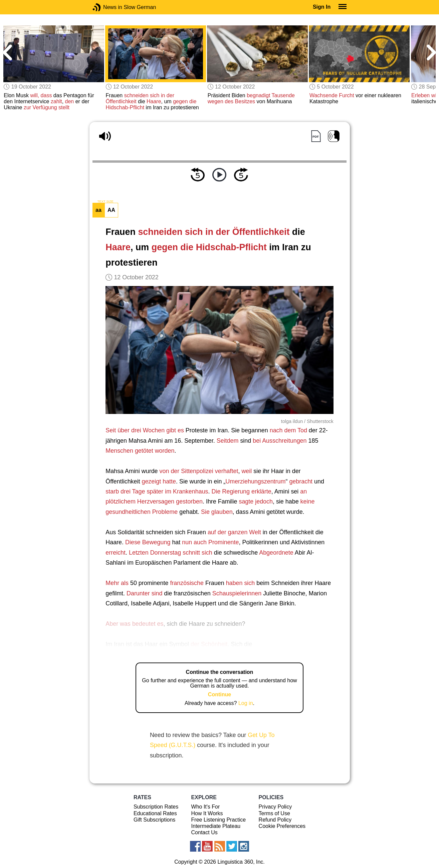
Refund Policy (275, 820)
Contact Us (204, 832)
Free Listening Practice (219, 820)
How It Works (207, 813)
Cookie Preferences (282, 826)
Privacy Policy (275, 807)
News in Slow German (107, 7)
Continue (219, 694)
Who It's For (206, 807)
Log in (246, 703)
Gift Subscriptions (154, 820)
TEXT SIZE (105, 201)
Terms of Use (274, 813)
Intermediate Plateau (216, 826)
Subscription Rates (156, 807)
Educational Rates (155, 813)
